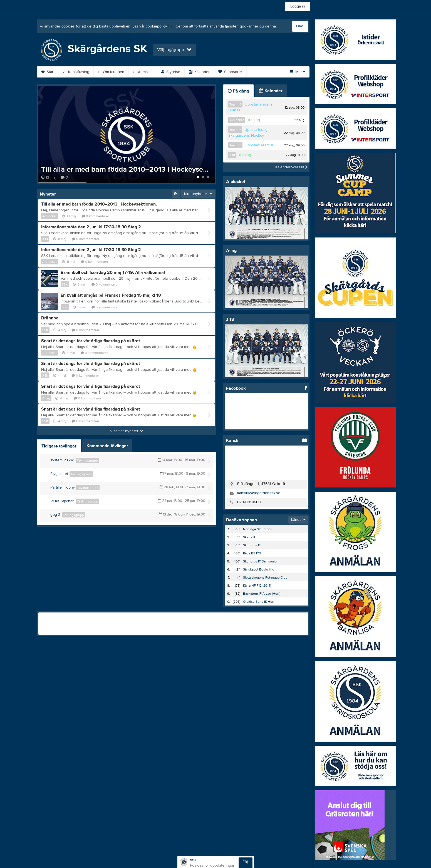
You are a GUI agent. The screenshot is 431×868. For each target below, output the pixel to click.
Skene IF (250, 537)
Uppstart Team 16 (259, 145)
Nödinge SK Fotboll (258, 529)
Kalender (199, 72)
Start (48, 72)
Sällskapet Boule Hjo (259, 569)
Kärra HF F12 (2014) (257, 586)
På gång (238, 91)
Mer (298, 72)
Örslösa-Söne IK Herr (259, 602)
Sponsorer (230, 72)
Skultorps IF (252, 545)
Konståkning (76, 72)
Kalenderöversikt (291, 167)
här (171, 26)
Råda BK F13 (252, 553)
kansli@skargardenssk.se (259, 493)
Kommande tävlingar (107, 446)
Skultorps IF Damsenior (260, 561)
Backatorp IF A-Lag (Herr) (262, 594)
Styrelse (171, 72)
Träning (254, 120)
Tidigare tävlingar (59, 446)
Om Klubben (111, 72)
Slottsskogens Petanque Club (265, 577)
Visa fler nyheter (127, 431)
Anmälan (143, 72)
